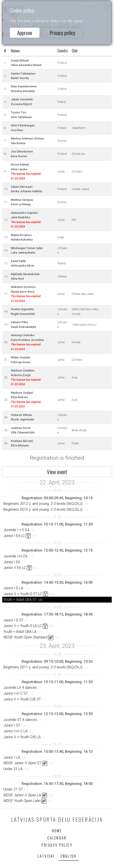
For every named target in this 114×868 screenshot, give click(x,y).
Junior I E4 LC (14, 536)
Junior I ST (12, 725)
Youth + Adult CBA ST (20, 600)
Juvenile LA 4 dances (20, 688)
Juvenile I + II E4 (16, 530)
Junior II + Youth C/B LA (22, 737)
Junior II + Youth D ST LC (23, 594)
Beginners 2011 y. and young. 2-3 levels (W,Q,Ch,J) (43, 667)
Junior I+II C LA (15, 731)
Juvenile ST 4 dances (20, 720)
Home (57, 831)
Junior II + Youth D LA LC (23, 626)
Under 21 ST (13, 789)
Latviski (46, 856)
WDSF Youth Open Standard (25, 637)
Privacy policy (62, 33)
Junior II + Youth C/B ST (22, 699)
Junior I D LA (13, 588)
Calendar (57, 838)
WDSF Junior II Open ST (22, 763)
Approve (25, 33)
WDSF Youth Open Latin (22, 801)
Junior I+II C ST (16, 693)
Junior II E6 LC (15, 568)
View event (57, 472)
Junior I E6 (12, 562)
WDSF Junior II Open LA (22, 795)
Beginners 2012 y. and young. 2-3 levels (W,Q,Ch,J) (43, 504)
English (69, 856)
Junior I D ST (13, 620)
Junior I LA (12, 757)
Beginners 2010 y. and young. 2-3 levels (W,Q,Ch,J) (43, 509)
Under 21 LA (13, 769)
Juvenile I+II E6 (15, 556)
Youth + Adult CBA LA (20, 632)
